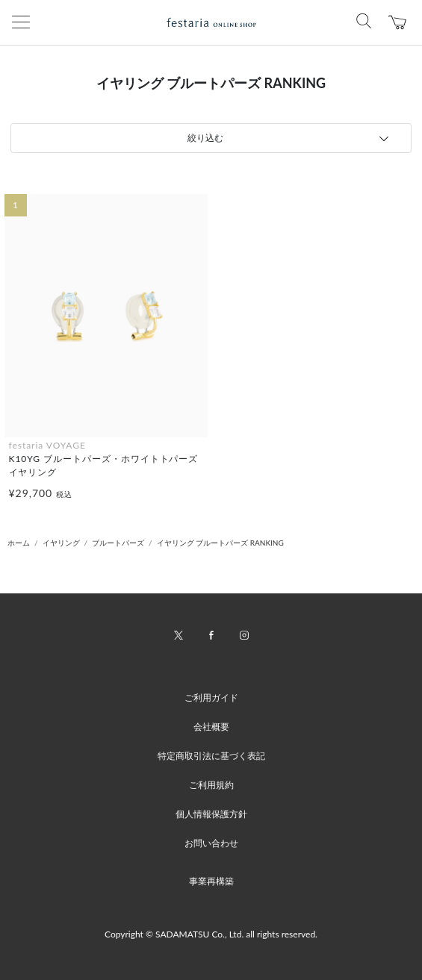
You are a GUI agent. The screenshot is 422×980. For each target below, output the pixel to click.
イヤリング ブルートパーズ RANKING (220, 543)
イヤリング (61, 543)
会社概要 (211, 727)
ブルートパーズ (118, 543)
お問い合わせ (211, 843)
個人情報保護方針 (211, 814)
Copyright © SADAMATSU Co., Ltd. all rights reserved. (211, 934)
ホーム (19, 543)
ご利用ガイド (211, 697)
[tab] (211, 138)
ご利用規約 (211, 785)
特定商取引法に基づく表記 (211, 756)
